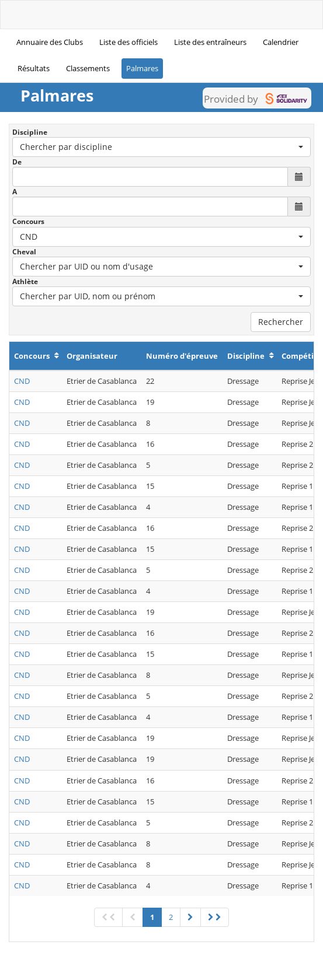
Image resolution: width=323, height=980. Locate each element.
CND (22, 381)
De (17, 162)
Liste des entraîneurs (210, 42)
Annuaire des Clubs (50, 42)
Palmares (142, 68)
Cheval (24, 252)
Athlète (25, 281)
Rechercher (281, 322)
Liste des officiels (128, 42)
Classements (88, 68)
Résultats (34, 68)
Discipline (30, 132)
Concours (28, 221)
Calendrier (281, 42)
